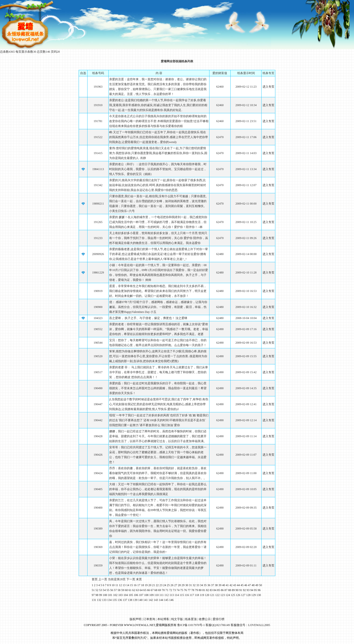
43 (235, 585)
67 (152, 590)
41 (227, 585)
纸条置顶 (191, 619)
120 (207, 595)
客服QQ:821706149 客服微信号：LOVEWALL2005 (238, 625)
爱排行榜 (219, 619)
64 (141, 590)
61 (130, 590)
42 (231, 585)
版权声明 (135, 619)
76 (185, 590)
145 (166, 600)
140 (140, 600)
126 (238, 595)
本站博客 (163, 619)
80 (200, 590)
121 (212, 595)
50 (261, 585)
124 (228, 595)
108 (146, 595)
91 (241, 590)
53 (101, 590)
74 (178, 590)
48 (253, 585)
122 (217, 595)
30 (187, 585)
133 (104, 600)
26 (172, 585)
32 (194, 585)
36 (209, 585)
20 (150, 585)
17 (139, 585)
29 (183, 585)
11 (117, 585)
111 (162, 595)
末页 (139, 579)
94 (252, 590)
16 (135, 585)
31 (191, 585)
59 (123, 590)
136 (120, 600)
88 (230, 590)
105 (131, 595)
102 (115, 595)
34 (202, 585)
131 (94, 600)
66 (148, 590)
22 (157, 585)
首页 (95, 579)
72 (171, 590)
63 (137, 590)
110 (157, 595)
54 (104, 590)
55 (108, 590)
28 (179, 585)
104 (126, 595)
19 (146, 585)
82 (207, 590)
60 (126, 590)
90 (237, 590)
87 (226, 590)
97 (93, 595)
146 (171, 600)
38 (216, 585)
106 (136, 595)
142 (151, 600)
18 (143, 585)
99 (101, 595)
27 (176, 585)
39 (220, 585)
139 (135, 600)
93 (248, 590)
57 (115, 590)
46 (246, 585)
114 (177, 595)
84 (215, 590)
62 (134, 590)
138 (130, 600)
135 (115, 600)
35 (205, 585)
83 (211, 590)
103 (120, 595)
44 (238, 585)
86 (222, 590)
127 (243, 595)
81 (204, 590)
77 (189, 590)
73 (174, 590)
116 (187, 595)
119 (202, 595)
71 (167, 590)
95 (255, 590)
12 (120, 585)
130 (259, 595)
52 (97, 590)
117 (192, 595)
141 (146, 600)
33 (198, 585)
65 (145, 590)
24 (165, 585)
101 (110, 595)
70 (163, 590)
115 (182, 595)
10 (113, 585)
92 (244, 590)
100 (105, 595)
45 (242, 585)
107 (141, 595)
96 (259, 590)
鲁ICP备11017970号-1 (191, 625)
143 (156, 600)
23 (161, 585)
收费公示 (205, 619)
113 (172, 595)
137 (125, 600)
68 (156, 590)
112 (167, 595)
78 (193, 590)
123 (222, 595)
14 (128, 585)
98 (97, 595)
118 (197, 595)
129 (253, 595)
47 (250, 585)
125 (233, 595)
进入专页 (268, 87)
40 (224, 585)
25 (168, 585)
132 (99, 600)
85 (219, 590)
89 (233, 590)
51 (93, 590)
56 (112, 590)
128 (248, 595)
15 (132, 585)
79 (196, 590)
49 (257, 585)
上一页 (103, 579)
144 (161, 600)
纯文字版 (177, 619)
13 (124, 585)
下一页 (131, 579)
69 (160, 590)
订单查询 (149, 619)
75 (182, 590)
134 (109, 600)
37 (213, 585)
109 (151, 595)
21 (154, 585)
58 (119, 590)
